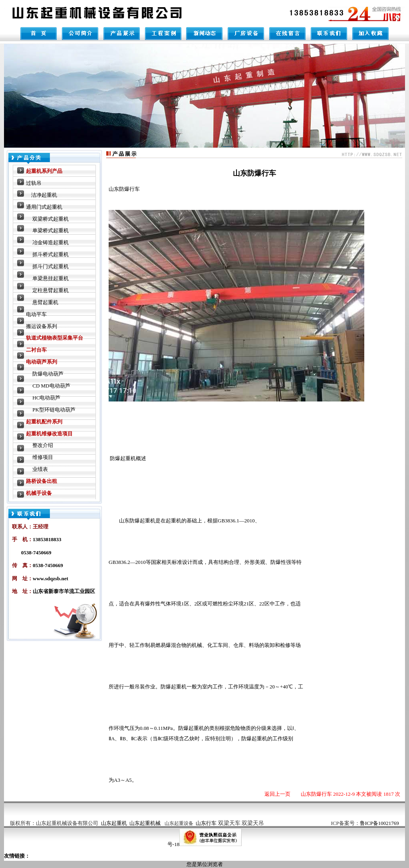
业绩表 (40, 469)
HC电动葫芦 (46, 398)
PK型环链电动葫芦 (54, 410)
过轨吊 (34, 183)
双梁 (241, 823)
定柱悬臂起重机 (51, 290)
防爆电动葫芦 (48, 374)
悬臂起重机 (45, 302)
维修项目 (43, 457)
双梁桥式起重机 (51, 219)
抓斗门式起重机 (51, 266)
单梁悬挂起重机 (51, 278)
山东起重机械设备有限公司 (67, 823)
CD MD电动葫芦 (51, 386)
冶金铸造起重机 (51, 242)
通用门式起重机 (44, 207)
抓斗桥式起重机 (51, 254)
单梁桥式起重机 (51, 230)
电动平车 (36, 314)
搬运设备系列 (42, 326)
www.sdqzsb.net (51, 578)
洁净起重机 (44, 195)
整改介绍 (43, 445)
